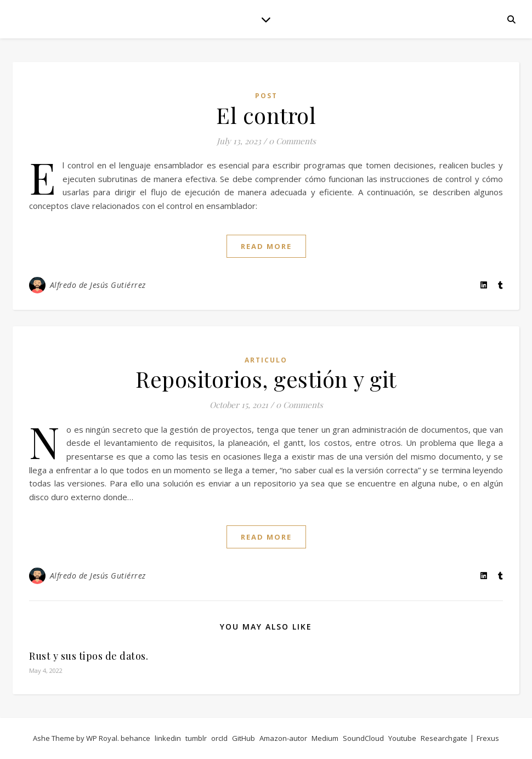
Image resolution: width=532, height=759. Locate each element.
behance (135, 738)
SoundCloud (363, 738)
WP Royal (102, 738)
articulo (266, 360)
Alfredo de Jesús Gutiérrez (98, 285)
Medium (325, 738)
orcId (219, 738)
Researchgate (444, 738)
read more (266, 246)
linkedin (168, 738)
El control (266, 115)
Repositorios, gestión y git (266, 379)
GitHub (244, 738)
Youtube (402, 738)
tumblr (196, 738)
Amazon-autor (283, 738)
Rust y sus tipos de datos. (89, 656)
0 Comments (292, 141)
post (266, 96)
